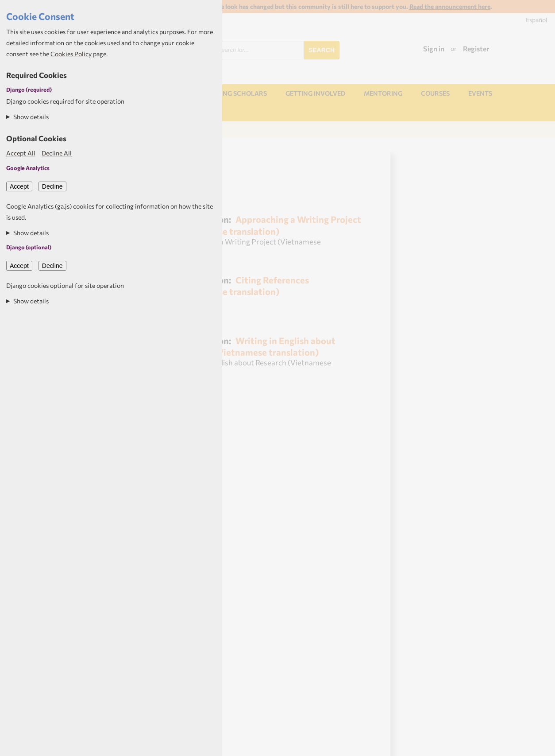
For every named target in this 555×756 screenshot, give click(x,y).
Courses (435, 93)
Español (537, 20)
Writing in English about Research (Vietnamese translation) (255, 346)
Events (480, 93)
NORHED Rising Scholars (225, 93)
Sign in (434, 48)
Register (476, 48)
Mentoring (383, 93)
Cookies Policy (71, 54)
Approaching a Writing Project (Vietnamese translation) (268, 225)
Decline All (57, 153)
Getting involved (315, 93)
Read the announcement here (450, 6)
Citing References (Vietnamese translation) (242, 285)
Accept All (21, 153)
